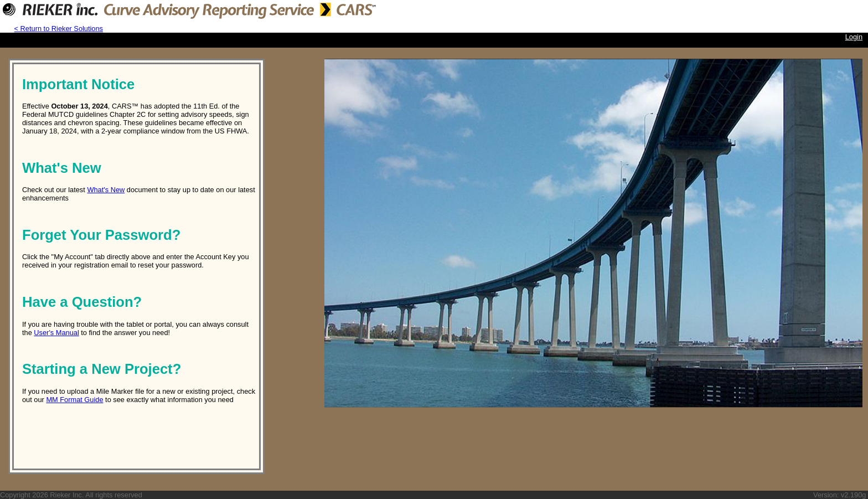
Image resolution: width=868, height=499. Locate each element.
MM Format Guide (74, 400)
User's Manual (56, 333)
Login (854, 37)
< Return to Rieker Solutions (59, 29)
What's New (106, 190)
